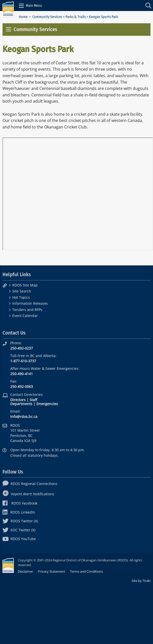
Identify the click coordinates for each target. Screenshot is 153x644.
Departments (21, 404)
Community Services (47, 17)
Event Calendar (25, 316)
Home (23, 17)
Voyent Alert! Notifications (28, 494)
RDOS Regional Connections (30, 484)
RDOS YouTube (19, 539)
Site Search (22, 291)
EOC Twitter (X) (19, 530)
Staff (33, 400)
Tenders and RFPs (27, 310)
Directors (18, 400)
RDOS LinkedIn (19, 512)
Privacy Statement (52, 571)
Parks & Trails (76, 17)
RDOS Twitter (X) (20, 521)
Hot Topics (21, 297)
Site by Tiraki (141, 581)
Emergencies (47, 404)
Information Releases (30, 303)
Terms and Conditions (86, 571)
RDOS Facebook (20, 503)
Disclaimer (25, 571)
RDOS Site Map (25, 285)
